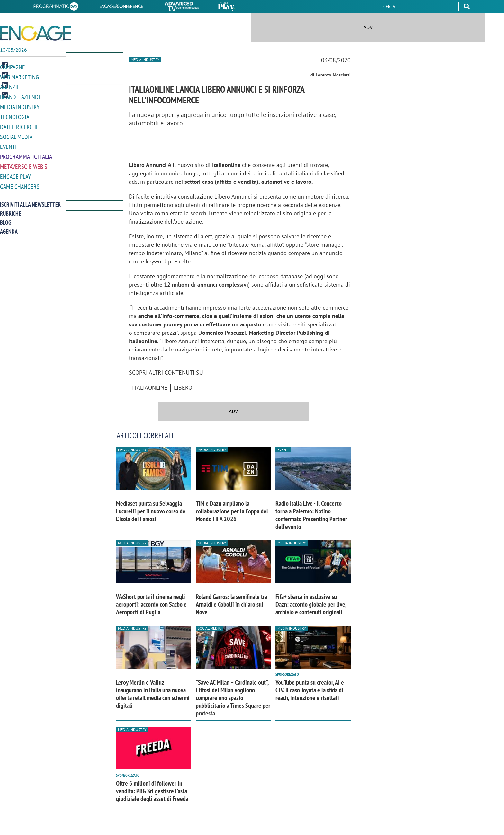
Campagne (13, 67)
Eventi (8, 144)
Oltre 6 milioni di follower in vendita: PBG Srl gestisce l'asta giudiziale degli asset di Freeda (152, 791)
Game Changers (20, 183)
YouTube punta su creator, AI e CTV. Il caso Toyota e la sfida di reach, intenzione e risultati (310, 690)
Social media (16, 134)
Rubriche (11, 209)
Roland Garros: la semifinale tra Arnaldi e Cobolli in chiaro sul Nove (232, 604)
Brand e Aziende (21, 96)
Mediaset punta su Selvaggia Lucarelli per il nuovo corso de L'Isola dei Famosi (151, 511)
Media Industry (20, 106)
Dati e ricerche (19, 125)
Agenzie (10, 86)
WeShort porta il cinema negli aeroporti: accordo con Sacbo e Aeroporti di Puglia (151, 604)
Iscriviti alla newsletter (30, 200)
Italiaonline (150, 388)
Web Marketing (19, 77)
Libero (183, 388)
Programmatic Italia (26, 154)
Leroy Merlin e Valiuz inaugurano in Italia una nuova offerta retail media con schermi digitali (153, 694)
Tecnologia (15, 115)
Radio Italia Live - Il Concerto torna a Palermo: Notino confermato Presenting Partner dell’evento (311, 515)
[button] (467, 6)
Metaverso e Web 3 (24, 163)
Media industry (145, 60)
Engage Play (15, 173)
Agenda (9, 227)
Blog (6, 218)
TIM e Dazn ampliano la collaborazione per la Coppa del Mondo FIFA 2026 (232, 511)
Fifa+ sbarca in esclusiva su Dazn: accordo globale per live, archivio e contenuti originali (311, 604)
